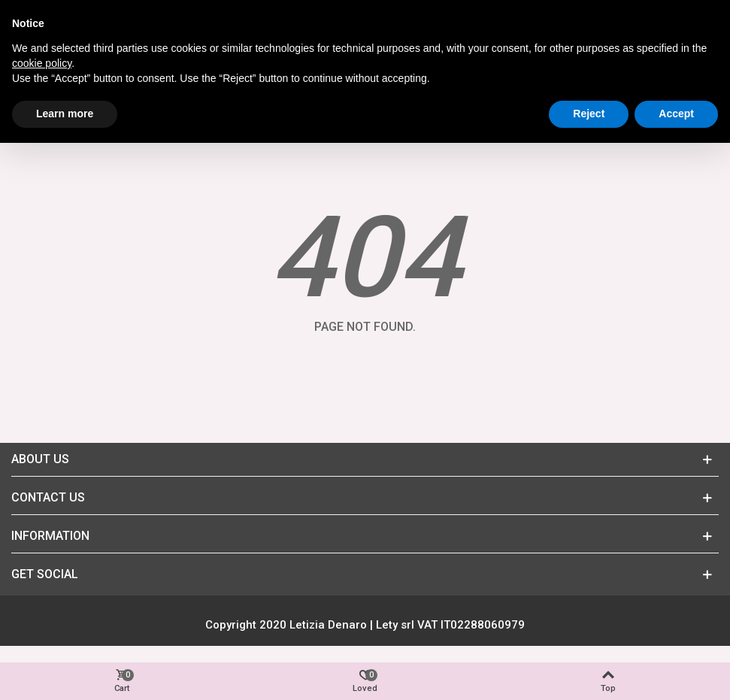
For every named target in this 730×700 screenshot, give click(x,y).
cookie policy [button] (42, 63)
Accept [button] (676, 114)
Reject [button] (589, 114)
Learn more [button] (65, 114)
